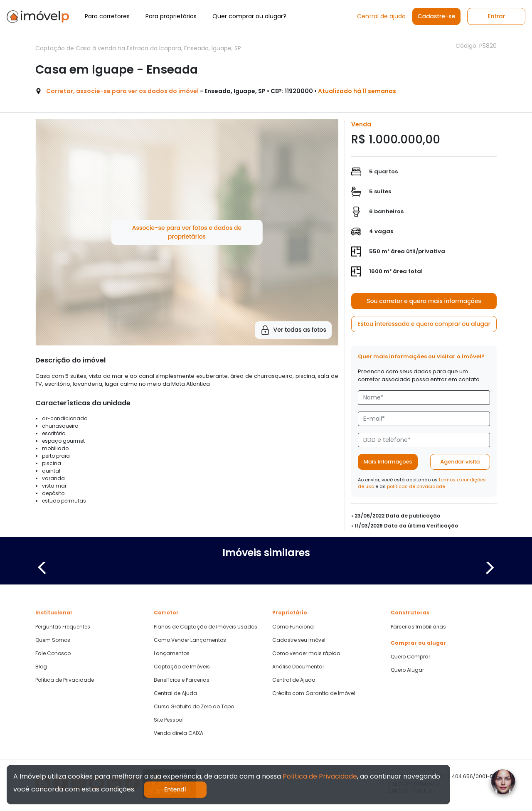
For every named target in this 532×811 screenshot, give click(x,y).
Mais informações (388, 462)
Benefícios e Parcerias (182, 680)
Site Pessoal (169, 720)
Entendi (175, 789)
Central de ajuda (381, 16)
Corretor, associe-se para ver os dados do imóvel (122, 91)
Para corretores (107, 16)
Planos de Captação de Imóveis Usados (206, 627)
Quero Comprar (410, 657)
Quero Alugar (407, 670)
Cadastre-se (436, 16)
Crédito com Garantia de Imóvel (314, 693)
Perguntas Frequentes (63, 627)
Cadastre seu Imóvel (299, 640)
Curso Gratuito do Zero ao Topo (194, 707)
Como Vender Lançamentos (190, 640)
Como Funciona (293, 627)
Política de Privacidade (65, 680)
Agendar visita (460, 462)
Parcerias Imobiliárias (418, 627)
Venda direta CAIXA (179, 733)
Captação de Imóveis (182, 667)
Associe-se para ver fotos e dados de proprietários (187, 232)
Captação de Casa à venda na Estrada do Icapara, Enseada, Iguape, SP (138, 48)
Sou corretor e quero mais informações (424, 301)
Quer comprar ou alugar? (249, 16)
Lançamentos (172, 653)
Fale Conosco (53, 653)
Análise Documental (298, 667)
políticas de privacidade (416, 486)
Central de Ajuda (175, 693)
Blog (41, 667)
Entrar (496, 16)
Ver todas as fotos (293, 330)
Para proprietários (171, 16)
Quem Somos (53, 640)
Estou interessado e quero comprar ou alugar (424, 324)
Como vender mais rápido (306, 653)
